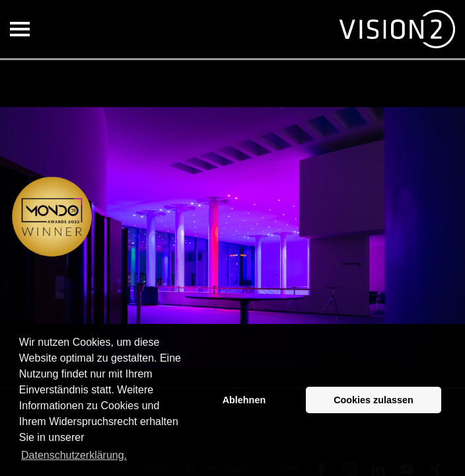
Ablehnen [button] (244, 400)
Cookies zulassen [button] (374, 400)
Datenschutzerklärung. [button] (74, 455)
